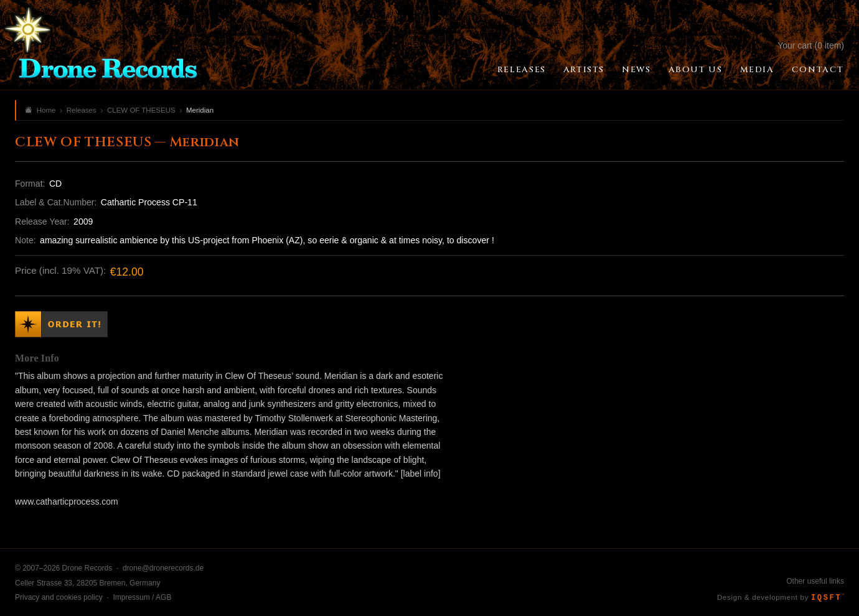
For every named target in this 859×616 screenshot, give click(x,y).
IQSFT (828, 598)
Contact (818, 70)
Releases (522, 70)
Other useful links (815, 581)
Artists (584, 70)
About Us (696, 70)
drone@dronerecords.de (163, 568)
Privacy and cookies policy (59, 597)
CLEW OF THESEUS (141, 110)
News (636, 70)
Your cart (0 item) (811, 45)
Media (757, 70)
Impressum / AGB (142, 597)
